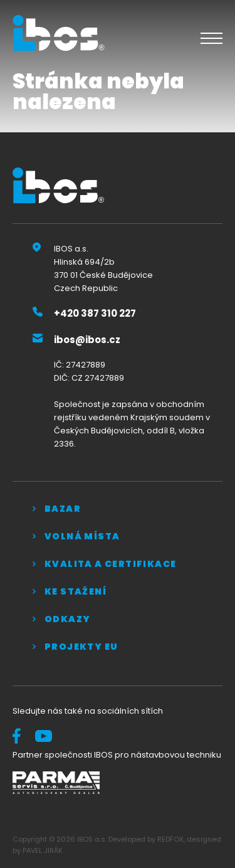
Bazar (63, 509)
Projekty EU (81, 647)
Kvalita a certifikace (110, 564)
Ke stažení (76, 591)
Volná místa (82, 536)
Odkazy (67, 619)
